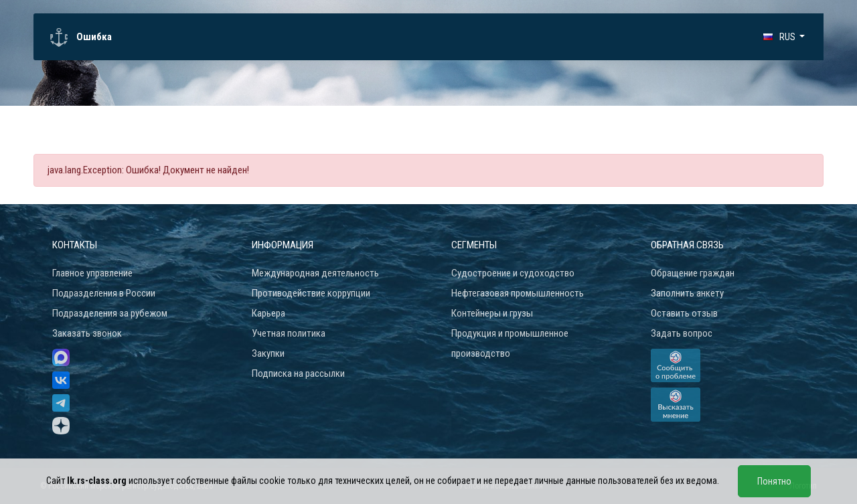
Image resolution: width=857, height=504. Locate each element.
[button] (784, 37)
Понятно (774, 481)
